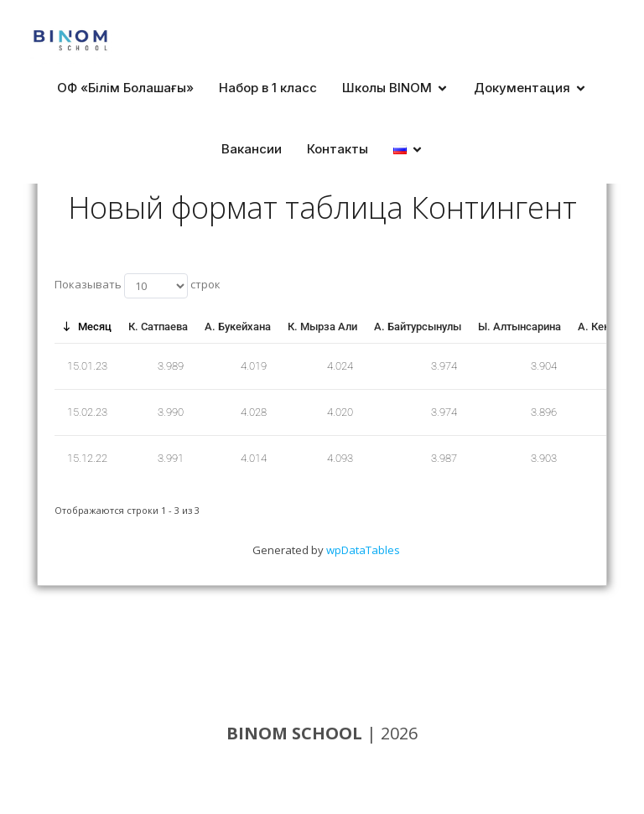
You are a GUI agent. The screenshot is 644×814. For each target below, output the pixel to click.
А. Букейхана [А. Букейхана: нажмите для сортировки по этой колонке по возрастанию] (238, 327)
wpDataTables (363, 550)
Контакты (338, 149)
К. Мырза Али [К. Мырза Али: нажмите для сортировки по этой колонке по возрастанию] (322, 327)
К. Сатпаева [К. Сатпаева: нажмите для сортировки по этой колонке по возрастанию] (158, 327)
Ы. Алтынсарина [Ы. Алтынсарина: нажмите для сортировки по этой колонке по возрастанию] (519, 327)
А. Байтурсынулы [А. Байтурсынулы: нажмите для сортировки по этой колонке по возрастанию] (418, 327)
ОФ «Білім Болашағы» (125, 88)
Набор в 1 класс (268, 88)
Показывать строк (138, 286)
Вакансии (252, 149)
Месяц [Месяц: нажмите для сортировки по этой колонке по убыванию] (95, 327)
